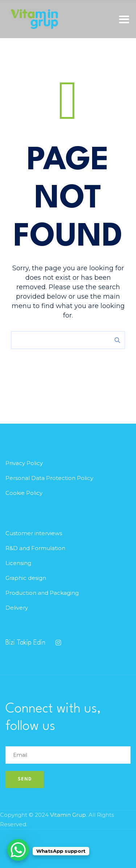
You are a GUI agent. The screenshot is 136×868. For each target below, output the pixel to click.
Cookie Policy (24, 493)
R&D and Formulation (35, 548)
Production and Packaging (42, 593)
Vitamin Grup (68, 815)
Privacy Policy (24, 463)
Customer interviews (34, 533)
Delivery (17, 608)
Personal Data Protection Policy (49, 478)
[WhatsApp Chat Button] (18, 850)
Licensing (18, 563)
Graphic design (26, 578)
